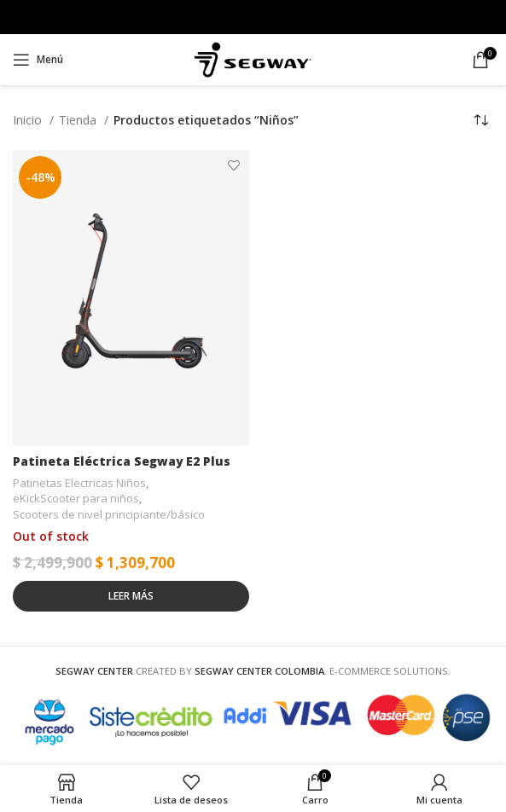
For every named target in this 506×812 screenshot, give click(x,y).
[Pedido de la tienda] (480, 120)
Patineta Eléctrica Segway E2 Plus (122, 461)
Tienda (79, 120)
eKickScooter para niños (76, 499)
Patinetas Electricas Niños (79, 483)
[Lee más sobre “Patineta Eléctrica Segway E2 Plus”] (131, 596)
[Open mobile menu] (38, 60)
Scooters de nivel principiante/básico (109, 514)
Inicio (29, 120)
